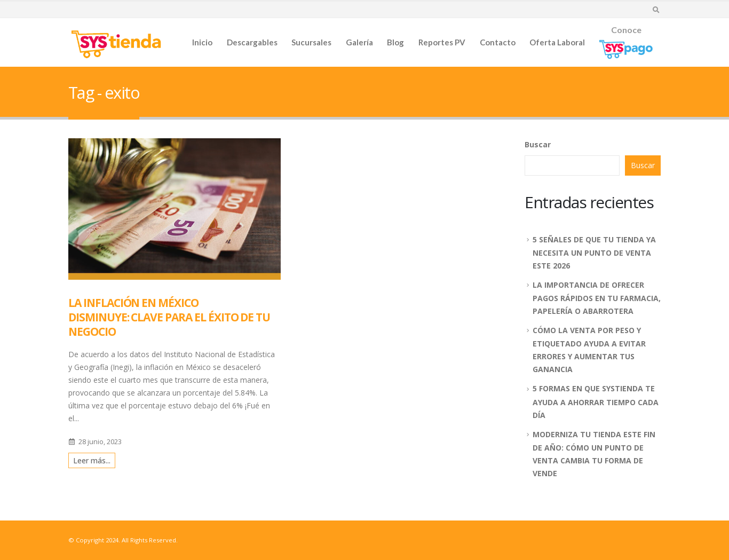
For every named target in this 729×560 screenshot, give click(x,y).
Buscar (538, 144)
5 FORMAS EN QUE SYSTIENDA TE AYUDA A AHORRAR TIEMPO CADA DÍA (596, 401)
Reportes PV (442, 42)
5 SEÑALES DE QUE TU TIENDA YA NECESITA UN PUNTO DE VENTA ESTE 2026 (594, 253)
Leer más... (92, 460)
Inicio (202, 42)
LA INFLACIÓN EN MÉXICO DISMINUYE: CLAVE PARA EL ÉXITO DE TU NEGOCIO (169, 317)
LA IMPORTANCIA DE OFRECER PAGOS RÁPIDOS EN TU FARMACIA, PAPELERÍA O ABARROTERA (597, 298)
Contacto (498, 42)
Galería (359, 42)
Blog (395, 42)
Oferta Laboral (557, 42)
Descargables (252, 42)
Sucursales (311, 42)
